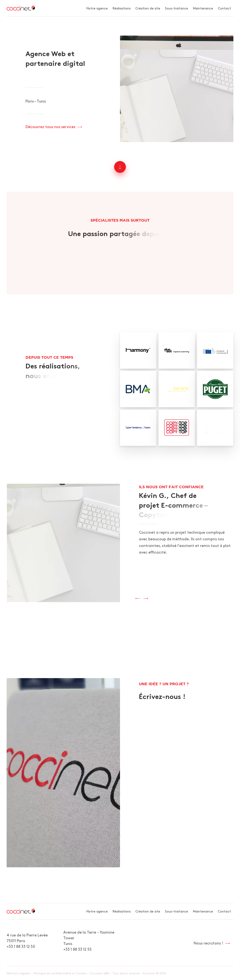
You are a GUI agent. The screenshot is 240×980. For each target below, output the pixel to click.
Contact (224, 8)
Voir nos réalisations (43, 421)
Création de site (148, 8)
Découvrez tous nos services (50, 126)
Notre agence (97, 8)
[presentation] (137, 599)
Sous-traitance (176, 8)
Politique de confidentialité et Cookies (60, 973)
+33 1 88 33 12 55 (77, 949)
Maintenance (203, 8)
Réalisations (122, 8)
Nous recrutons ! (208, 943)
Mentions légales (18, 973)
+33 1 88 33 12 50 (21, 946)
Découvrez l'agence (117, 263)
